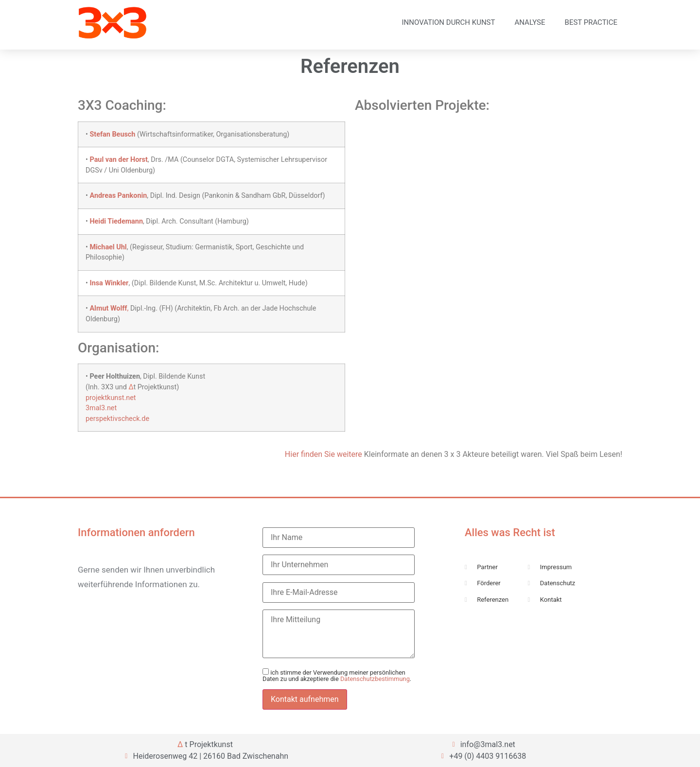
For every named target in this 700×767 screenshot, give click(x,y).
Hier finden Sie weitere (324, 454)
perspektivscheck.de (117, 419)
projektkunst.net (111, 398)
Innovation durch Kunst (449, 22)
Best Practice (591, 22)
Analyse (530, 22)
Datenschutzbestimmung (375, 679)
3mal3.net (101, 408)
